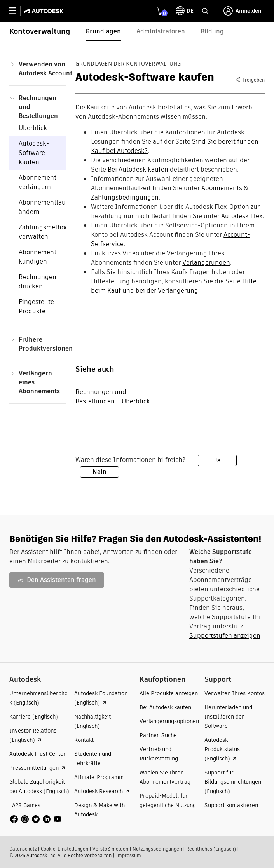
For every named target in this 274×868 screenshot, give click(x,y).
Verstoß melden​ (110, 849)
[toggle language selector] (185, 11)
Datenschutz (23, 849)
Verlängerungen (206, 263)
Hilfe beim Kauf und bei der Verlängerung (174, 286)
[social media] (36, 819)
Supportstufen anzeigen (225, 636)
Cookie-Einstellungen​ (65, 849)
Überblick (33, 128)
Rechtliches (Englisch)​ (211, 849)
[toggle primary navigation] (17, 11)
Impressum (128, 855)
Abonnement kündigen (38, 257)
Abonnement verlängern (38, 182)
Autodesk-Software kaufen (34, 153)
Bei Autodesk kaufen (138, 169)
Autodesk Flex (242, 216)
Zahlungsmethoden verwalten (47, 232)
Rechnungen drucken (38, 282)
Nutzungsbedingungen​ (157, 849)
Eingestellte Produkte (36, 306)
